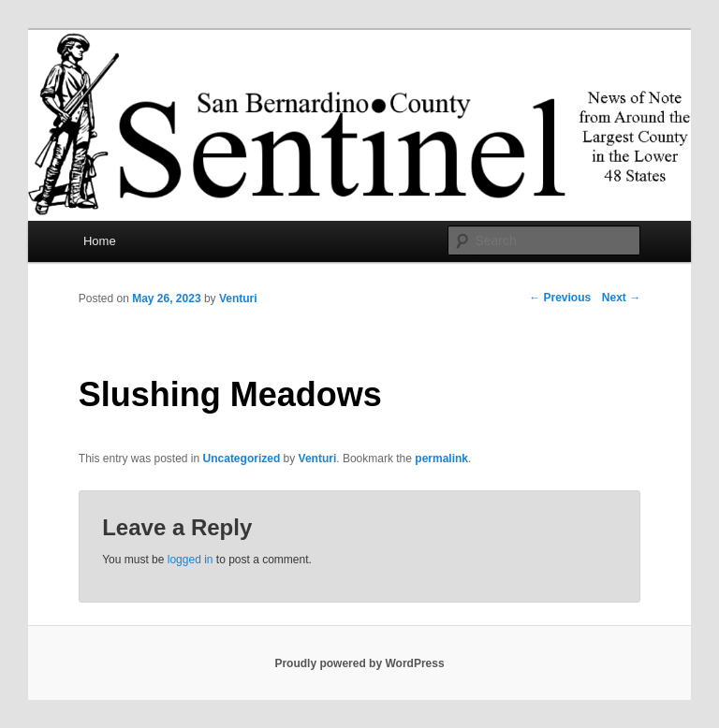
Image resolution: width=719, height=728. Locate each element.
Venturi (238, 298)
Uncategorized (242, 459)
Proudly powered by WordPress (359, 663)
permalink (441, 459)
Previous (560, 298)
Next (621, 298)
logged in (191, 560)
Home (100, 241)
